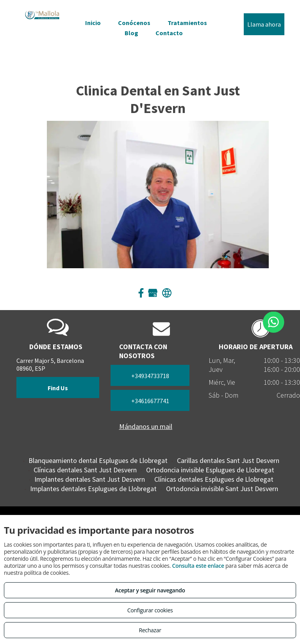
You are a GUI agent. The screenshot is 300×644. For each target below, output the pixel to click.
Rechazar (150, 630)
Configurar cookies (150, 610)
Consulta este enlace (198, 566)
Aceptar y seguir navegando (150, 590)
